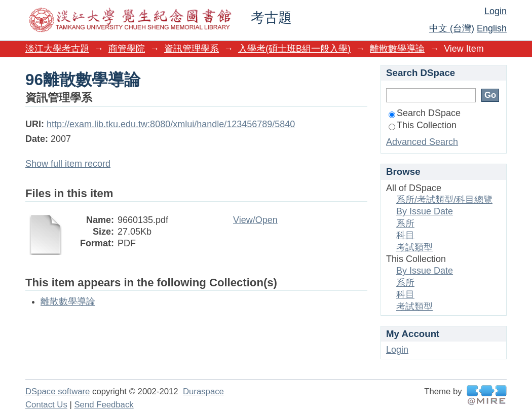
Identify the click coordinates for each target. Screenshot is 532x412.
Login (496, 11)
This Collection (423, 125)
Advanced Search (422, 142)
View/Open (255, 220)
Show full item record (68, 164)
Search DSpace (425, 113)
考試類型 (414, 247)
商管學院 (127, 49)
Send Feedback (104, 405)
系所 (405, 223)
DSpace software (58, 391)
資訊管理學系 (192, 49)
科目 (405, 235)
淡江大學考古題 (57, 49)
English (492, 28)
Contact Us (46, 405)
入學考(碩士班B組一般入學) (294, 49)
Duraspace (203, 391)
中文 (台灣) (452, 28)
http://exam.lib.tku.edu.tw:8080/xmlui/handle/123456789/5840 (171, 124)
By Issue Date (425, 211)
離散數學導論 (397, 49)
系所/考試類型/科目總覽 (444, 200)
